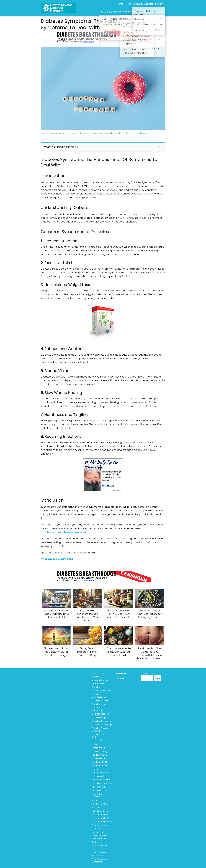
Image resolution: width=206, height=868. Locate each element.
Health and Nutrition (102, 780)
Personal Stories (100, 825)
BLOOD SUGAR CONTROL (99, 675)
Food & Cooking (100, 751)
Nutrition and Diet (100, 814)
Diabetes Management (99, 709)
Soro (95, 849)
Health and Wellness (102, 783)
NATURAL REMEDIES (100, 804)
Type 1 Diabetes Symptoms (100, 854)
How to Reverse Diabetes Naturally (145, 4)
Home (120, 4)
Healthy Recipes (100, 790)
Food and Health (100, 762)
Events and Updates (102, 748)
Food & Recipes (100, 758)
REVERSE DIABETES (100, 846)
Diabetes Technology (102, 725)
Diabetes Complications (99, 696)
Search (144, 674)
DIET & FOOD (98, 741)
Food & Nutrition (100, 755)
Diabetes (97, 687)
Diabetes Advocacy (102, 691)
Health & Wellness (101, 776)
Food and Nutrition (101, 766)
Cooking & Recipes (101, 680)
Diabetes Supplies (101, 717)
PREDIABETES (98, 832)
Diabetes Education (102, 700)
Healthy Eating (99, 787)
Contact (121, 678)
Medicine (97, 800)
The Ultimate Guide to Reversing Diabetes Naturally (125, 12)
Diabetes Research (101, 714)
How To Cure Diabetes (98, 795)
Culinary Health (99, 684)
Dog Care (97, 744)
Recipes (96, 842)
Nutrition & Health (100, 811)
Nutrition (96, 807)
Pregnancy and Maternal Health (100, 837)
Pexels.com (141, 133)
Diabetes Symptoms (102, 721)
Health (95, 769)
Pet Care (96, 829)
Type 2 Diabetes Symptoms (100, 860)
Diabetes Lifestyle (100, 704)
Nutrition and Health (102, 818)
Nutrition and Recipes (102, 822)
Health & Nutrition (100, 773)
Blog (160, 12)
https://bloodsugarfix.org (57, 559)
